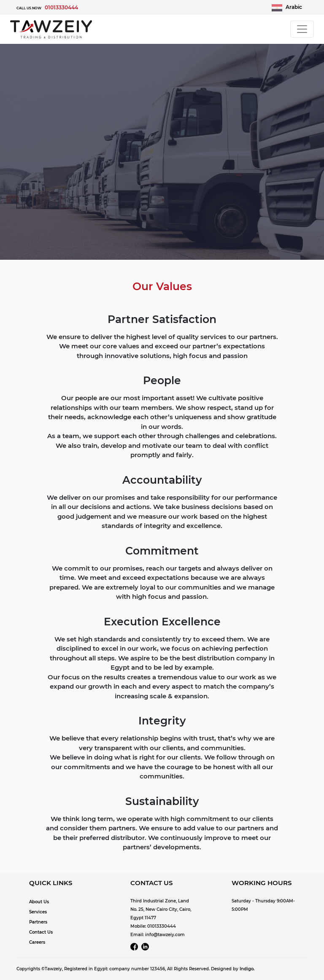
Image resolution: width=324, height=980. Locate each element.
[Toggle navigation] (302, 29)
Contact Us (41, 932)
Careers (37, 942)
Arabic (287, 7)
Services (38, 912)
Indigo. (247, 969)
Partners (38, 922)
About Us (39, 902)
